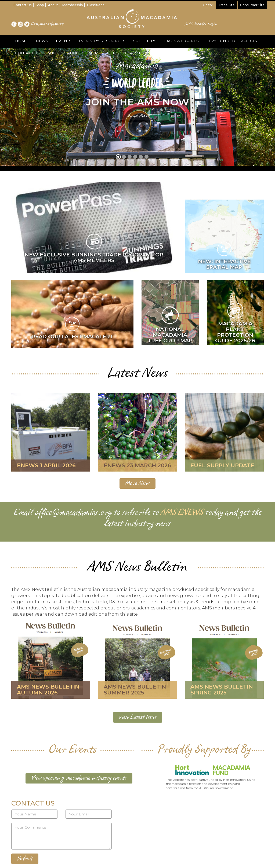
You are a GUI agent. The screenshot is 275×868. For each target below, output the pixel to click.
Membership (73, 5)
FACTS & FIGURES (178, 41)
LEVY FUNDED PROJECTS (228, 41)
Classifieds (96, 5)
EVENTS (62, 41)
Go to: (208, 5)
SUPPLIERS (142, 41)
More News (137, 483)
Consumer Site (252, 5)
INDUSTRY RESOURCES (100, 41)
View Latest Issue (138, 717)
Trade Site (226, 5)
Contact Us (22, 5)
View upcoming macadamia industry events (79, 778)
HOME (21, 41)
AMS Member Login (201, 24)
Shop (40, 5)
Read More (139, 116)
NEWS (41, 41)
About (53, 5)
